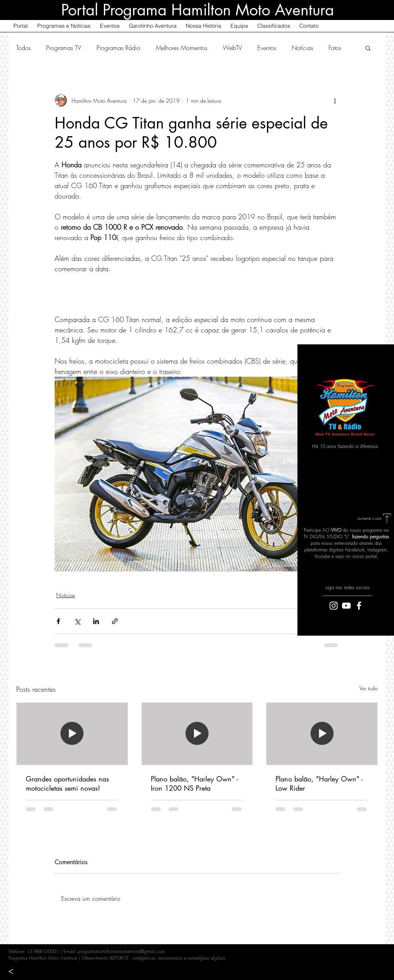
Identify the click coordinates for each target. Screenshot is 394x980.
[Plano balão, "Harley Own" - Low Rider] (322, 734)
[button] (368, 48)
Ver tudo (369, 688)
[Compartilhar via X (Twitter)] (77, 621)
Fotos (335, 48)
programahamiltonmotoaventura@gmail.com (121, 951)
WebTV (232, 48)
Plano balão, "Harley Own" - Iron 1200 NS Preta (194, 783)
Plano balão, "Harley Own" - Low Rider (319, 783)
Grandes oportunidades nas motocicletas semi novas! (67, 783)
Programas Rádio (119, 48)
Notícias (302, 48)
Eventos (267, 48)
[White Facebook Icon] (359, 606)
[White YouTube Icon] (346, 606)
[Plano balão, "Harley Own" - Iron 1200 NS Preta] (197, 734)
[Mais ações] (335, 100)
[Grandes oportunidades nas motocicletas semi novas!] (72, 734)
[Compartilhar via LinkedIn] (96, 621)
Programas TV (64, 48)
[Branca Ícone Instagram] (334, 606)
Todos (23, 48)
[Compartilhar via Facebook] (58, 621)
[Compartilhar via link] (115, 621)
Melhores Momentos (182, 48)
